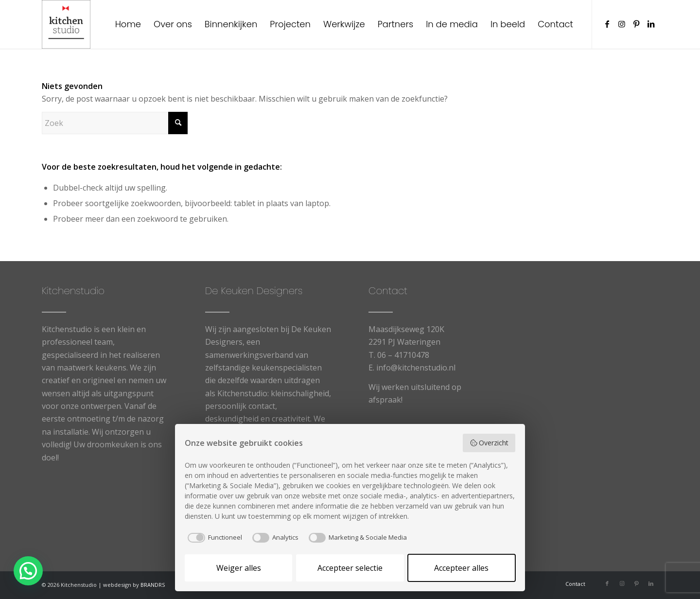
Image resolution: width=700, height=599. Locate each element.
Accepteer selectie (350, 568)
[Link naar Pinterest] (636, 24)
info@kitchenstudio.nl (416, 368)
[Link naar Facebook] (607, 24)
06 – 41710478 (403, 355)
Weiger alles (239, 568)
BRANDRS (153, 585)
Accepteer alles (461, 568)
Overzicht (489, 443)
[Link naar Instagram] (622, 24)
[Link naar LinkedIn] (651, 24)
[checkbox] (213, 538)
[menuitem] (128, 24)
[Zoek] (115, 123)
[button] (31, 570)
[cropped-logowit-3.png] (66, 24)
